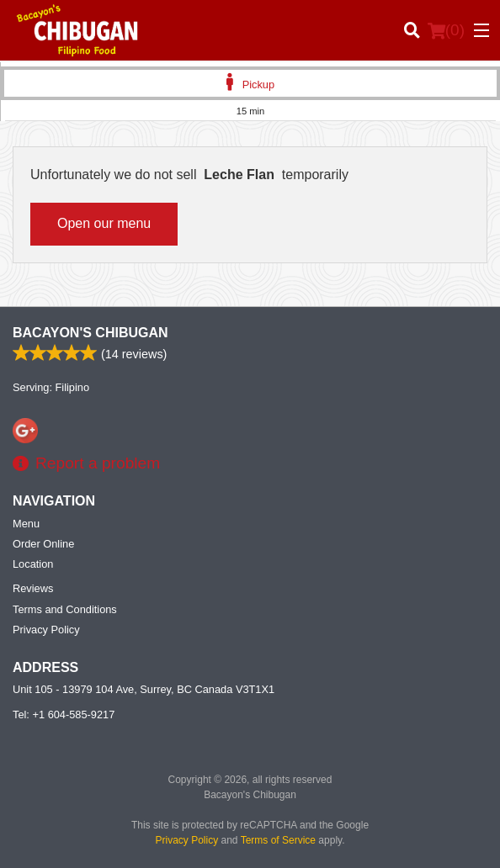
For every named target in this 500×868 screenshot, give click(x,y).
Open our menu (104, 223)
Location (33, 564)
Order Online (43, 544)
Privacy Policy (46, 630)
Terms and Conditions (65, 609)
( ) (446, 30)
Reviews (33, 588)
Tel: (64, 715)
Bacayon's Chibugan (90, 333)
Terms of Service (278, 840)
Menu (26, 524)
